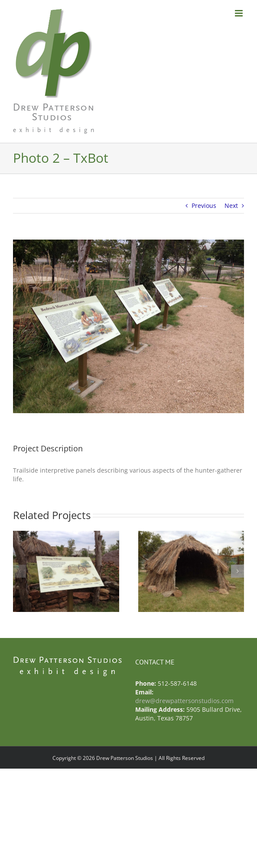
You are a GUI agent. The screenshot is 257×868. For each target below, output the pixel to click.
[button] (20, 571)
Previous (204, 205)
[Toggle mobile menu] (239, 13)
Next (231, 205)
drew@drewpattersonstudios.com (184, 701)
